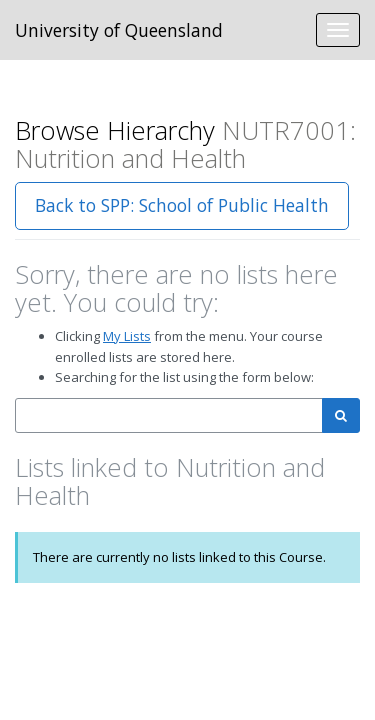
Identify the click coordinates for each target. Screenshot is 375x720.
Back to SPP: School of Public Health (182, 205)
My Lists (127, 336)
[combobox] (169, 415)
